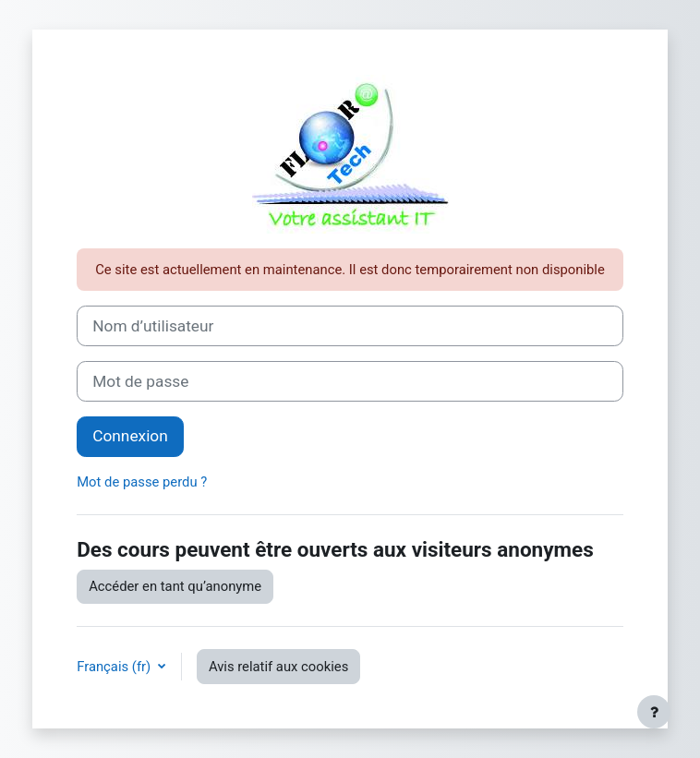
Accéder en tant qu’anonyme (175, 586)
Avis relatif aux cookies (278, 667)
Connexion (130, 436)
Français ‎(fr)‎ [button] (115, 667)
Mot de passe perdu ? (142, 482)
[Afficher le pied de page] (654, 712)
